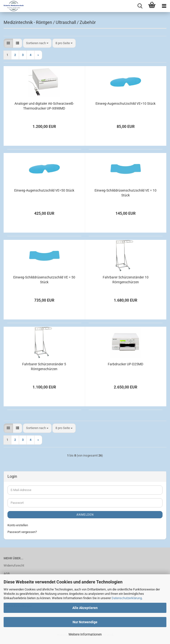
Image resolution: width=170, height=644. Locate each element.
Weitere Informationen (85, 634)
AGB (7, 574)
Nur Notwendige (85, 622)
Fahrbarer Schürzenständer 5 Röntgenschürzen (44, 367)
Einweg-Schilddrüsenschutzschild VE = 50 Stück (44, 280)
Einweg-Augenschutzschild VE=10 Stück (126, 104)
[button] (8, 43)
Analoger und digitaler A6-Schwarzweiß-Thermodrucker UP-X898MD (44, 106)
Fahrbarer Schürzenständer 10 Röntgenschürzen (126, 280)
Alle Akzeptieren (85, 608)
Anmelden (85, 515)
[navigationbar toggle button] (164, 6)
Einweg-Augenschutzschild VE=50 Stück (44, 190)
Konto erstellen (18, 525)
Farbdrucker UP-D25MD (126, 364)
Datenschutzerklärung (127, 598)
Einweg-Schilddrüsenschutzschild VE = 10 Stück (126, 193)
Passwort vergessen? (22, 532)
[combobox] (37, 43)
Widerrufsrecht (14, 565)
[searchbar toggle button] (140, 6)
